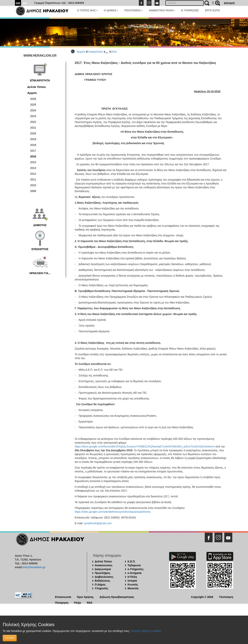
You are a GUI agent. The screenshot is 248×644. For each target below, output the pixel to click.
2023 (33, 116)
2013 (33, 168)
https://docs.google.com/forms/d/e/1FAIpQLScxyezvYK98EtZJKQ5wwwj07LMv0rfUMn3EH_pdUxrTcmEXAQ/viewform (145, 446)
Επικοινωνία (63, 597)
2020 (33, 133)
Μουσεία (133, 588)
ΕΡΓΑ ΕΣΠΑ (212, 10)
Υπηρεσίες (102, 588)
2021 (33, 128)
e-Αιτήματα (135, 573)
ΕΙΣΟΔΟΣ (230, 3)
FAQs (78, 602)
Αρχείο (32, 93)
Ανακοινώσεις (104, 565)
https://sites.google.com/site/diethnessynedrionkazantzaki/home (113, 512)
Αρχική (81, 52)
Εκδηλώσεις (103, 581)
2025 (33, 105)
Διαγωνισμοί (103, 569)
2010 (33, 185)
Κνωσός (133, 584)
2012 (33, 174)
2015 (33, 162)
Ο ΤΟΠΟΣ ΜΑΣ (87, 10)
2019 (33, 139)
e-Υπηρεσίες (136, 569)
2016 (114, 52)
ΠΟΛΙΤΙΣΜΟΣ (133, 10)
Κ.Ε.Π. (131, 561)
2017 (33, 151)
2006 (33, 191)
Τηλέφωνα (134, 565)
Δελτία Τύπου (37, 87)
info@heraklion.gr (34, 567)
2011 (33, 179)
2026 (33, 99)
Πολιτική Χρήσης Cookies (146, 631)
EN (25, 3)
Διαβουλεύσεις (104, 577)
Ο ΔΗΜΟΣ (111, 10)
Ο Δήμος (100, 584)
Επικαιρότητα (95, 52)
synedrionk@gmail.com (98, 523)
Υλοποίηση (226, 597)
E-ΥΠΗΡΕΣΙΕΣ (190, 10)
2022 (33, 122)
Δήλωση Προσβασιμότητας (117, 597)
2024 (33, 110)
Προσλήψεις (103, 573)
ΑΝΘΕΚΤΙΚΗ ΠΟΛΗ (162, 10)
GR (18, 3)
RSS (90, 602)
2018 (33, 145)
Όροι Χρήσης (85, 597)
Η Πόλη (132, 577)
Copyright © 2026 (202, 597)
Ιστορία (132, 581)
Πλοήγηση (62, 602)
